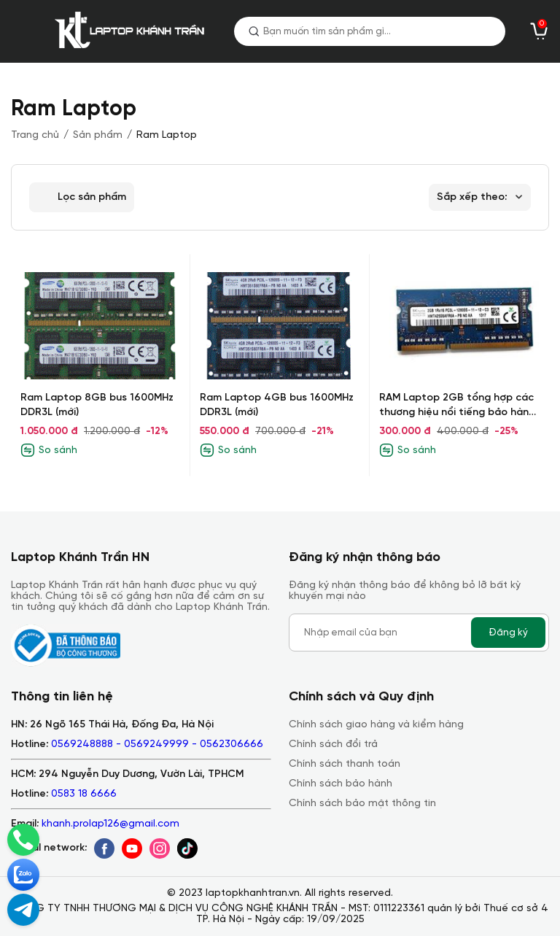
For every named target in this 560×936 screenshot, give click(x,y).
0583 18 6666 (84, 794)
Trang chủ (35, 135)
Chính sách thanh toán (345, 764)
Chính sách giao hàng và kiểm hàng (376, 725)
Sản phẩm (98, 135)
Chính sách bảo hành (341, 784)
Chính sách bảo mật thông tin (362, 804)
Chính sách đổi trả (333, 744)
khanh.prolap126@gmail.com (110, 824)
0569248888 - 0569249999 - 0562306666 (157, 744)
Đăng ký (508, 633)
